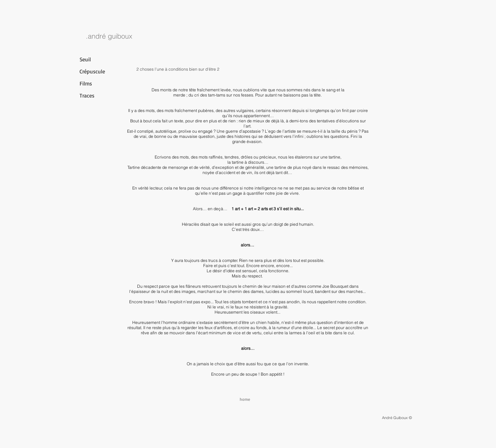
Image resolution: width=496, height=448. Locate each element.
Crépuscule (92, 71)
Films (86, 83)
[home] (245, 399)
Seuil (85, 59)
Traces (87, 95)
